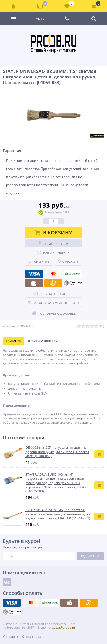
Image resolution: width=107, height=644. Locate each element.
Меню (40, 19)
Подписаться (91, 556)
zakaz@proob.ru (64, 627)
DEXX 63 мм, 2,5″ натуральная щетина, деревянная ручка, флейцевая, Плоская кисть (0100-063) (57, 452)
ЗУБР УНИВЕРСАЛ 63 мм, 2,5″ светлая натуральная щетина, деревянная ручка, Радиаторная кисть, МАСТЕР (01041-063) (59, 514)
